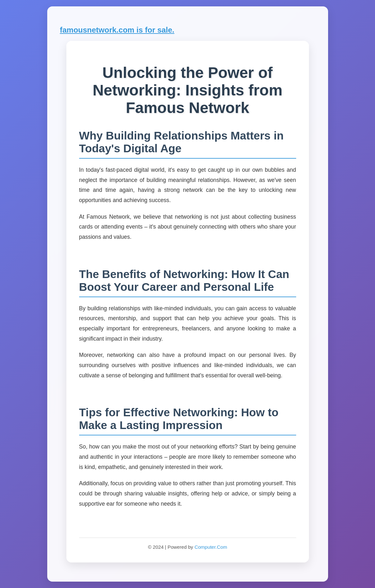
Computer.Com (211, 547)
